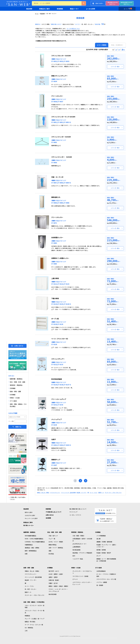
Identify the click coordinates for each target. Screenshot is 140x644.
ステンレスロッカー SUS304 (61, 56)
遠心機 (98, 539)
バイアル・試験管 (102, 582)
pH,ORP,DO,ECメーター (80, 544)
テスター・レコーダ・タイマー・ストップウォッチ (58, 590)
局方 (74, 556)
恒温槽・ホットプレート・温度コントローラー (106, 546)
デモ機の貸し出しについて (54, 512)
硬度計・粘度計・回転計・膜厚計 (58, 586)
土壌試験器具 (76, 547)
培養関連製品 (29, 545)
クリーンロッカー (57, 96)
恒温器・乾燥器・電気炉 (104, 553)
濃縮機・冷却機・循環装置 (104, 542)
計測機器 (50, 568)
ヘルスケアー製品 (78, 559)
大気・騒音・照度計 (78, 536)
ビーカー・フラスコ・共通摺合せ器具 (106, 575)
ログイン (112, 3)
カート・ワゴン (94, 493)
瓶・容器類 (100, 585)
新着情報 (60, 9)
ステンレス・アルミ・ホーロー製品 (35, 612)
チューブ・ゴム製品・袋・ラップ (35, 619)
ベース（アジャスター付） (60, 339)
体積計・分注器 (76, 568)
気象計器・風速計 (54, 580)
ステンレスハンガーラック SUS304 (63, 117)
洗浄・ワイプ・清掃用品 (56, 548)
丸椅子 (54, 439)
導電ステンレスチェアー (59, 76)
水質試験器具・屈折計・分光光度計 (82, 540)
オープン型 (55, 319)
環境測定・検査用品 (77, 532)
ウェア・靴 (52, 539)
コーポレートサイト (75, 515)
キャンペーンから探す (31, 518)
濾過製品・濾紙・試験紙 (32, 548)
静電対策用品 (53, 545)
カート (128, 9)
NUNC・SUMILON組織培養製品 (34, 539)
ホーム (37, 14)
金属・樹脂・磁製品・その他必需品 (34, 602)
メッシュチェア (57, 419)
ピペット (75, 579)
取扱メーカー (74, 9)
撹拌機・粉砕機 (101, 550)
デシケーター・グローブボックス (113, 493)
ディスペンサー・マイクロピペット (82, 572)
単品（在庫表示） (118, 45)
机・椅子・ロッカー (31, 589)
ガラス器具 (98, 568)
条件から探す (29, 512)
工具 (26, 631)
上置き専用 (55, 278)
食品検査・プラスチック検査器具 (82, 553)
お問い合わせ (19, 346)
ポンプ (98, 556)
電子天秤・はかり (54, 571)
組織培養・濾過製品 (29, 532)
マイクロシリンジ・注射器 (80, 576)
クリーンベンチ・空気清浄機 (68, 493)
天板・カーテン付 (57, 177)
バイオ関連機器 (101, 536)
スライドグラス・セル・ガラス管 (106, 579)
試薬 (26, 554)
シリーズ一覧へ (115, 67)
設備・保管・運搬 (29, 568)
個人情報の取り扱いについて (78, 509)
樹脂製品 (27, 616)
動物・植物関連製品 (31, 551)
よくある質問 (91, 9)
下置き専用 (55, 298)
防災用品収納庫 (57, 379)
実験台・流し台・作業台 (43, 493)
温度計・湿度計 (53, 577)
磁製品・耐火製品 (30, 622)
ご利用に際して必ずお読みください (18, 498)
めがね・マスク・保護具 (56, 542)
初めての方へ (99, 3)
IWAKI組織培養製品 (30, 536)
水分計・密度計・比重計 (56, 574)
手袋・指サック (53, 536)
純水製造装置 (76, 550)
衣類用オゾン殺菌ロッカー (60, 258)
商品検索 (29, 9)
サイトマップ (73, 512)
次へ (123, 50)
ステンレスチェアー (58, 359)
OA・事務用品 (29, 628)
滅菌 (50, 551)
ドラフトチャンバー (55, 493)
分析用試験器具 (101, 571)
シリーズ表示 (102, 45)
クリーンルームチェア (59, 399)
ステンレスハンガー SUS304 (61, 137)
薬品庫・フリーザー (82, 493)
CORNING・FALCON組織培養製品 (35, 542)
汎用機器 (98, 532)
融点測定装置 (53, 594)
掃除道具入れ (56, 197)
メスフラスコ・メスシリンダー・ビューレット (82, 583)
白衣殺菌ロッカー (57, 237)
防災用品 (51, 554)
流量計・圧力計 (53, 583)
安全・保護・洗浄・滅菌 (54, 532)
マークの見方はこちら (73, 29)
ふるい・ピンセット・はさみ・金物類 (35, 606)
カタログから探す (30, 515)
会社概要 (48, 518)
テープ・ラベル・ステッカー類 (34, 625)
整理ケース (101, 493)
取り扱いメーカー (29, 525)
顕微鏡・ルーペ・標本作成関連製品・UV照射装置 (106, 560)
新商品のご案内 (45, 9)
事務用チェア (56, 460)
